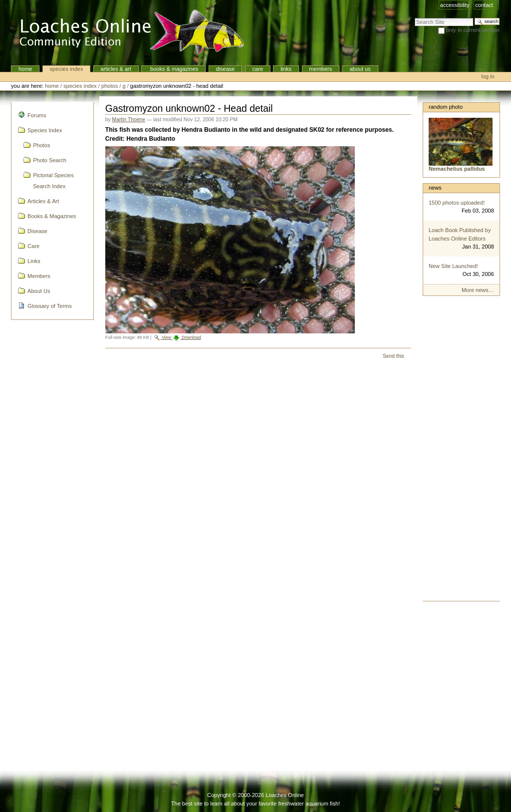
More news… (478, 290)
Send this (393, 356)
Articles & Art (116, 69)
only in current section (473, 30)
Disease (225, 69)
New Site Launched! (453, 266)
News (435, 188)
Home (25, 69)
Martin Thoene (129, 120)
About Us (360, 69)
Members (320, 69)
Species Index (67, 69)
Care (258, 69)
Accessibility (455, 5)
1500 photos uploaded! (457, 203)
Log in (488, 76)
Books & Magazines (173, 69)
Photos (110, 86)
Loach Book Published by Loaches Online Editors (460, 234)
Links (286, 69)
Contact (484, 5)
